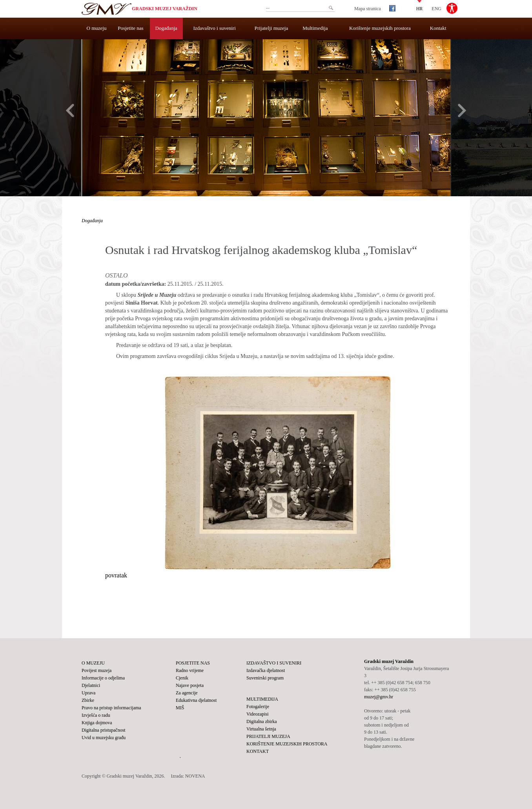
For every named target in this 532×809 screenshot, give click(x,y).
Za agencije (187, 693)
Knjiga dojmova (97, 723)
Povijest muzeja (97, 670)
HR (420, 8)
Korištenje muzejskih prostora (380, 28)
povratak (116, 575)
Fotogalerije (258, 707)
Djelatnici (91, 685)
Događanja (166, 28)
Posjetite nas (130, 28)
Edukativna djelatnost (196, 700)
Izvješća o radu (96, 715)
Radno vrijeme (190, 670)
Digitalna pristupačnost (104, 730)
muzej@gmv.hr (379, 697)
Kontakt (438, 28)
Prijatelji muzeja (271, 28)
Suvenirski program (265, 678)
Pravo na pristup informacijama (111, 708)
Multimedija (315, 28)
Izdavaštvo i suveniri (215, 28)
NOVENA (195, 776)
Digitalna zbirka (262, 721)
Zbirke (88, 700)
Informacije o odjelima (103, 678)
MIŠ (180, 708)
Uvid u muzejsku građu (104, 738)
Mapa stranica (368, 9)
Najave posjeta (190, 685)
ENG (436, 8)
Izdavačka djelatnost (266, 670)
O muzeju (97, 28)
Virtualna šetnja (261, 729)
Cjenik (182, 678)
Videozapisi (258, 714)
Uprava (88, 693)
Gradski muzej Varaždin (165, 9)
